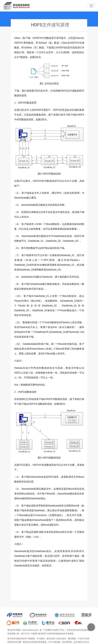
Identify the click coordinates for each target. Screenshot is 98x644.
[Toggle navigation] (91, 6)
